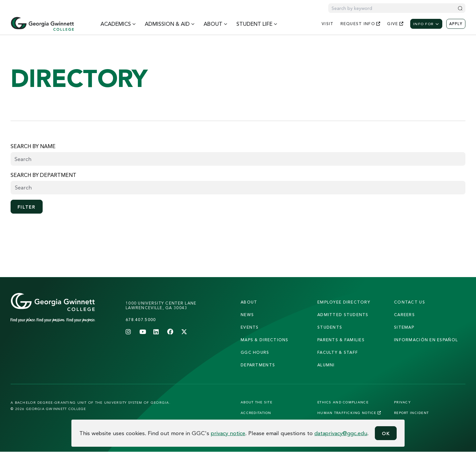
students (330, 327)
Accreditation (256, 413)
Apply (456, 24)
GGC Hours (255, 352)
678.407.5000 (141, 320)
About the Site (257, 402)
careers (404, 315)
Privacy (402, 402)
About (249, 302)
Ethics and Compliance (343, 402)
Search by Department (43, 175)
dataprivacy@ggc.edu (341, 433)
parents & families (341, 340)
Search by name (33, 146)
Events (250, 327)
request (361, 24)
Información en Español (426, 340)
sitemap (404, 327)
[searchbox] (238, 187)
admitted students (343, 315)
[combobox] (238, 188)
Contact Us (410, 302)
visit (328, 24)
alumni (326, 365)
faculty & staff (338, 352)
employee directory (344, 302)
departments (258, 365)
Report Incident (411, 413)
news (247, 315)
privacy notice (228, 433)
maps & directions (265, 340)
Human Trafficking (349, 413)
